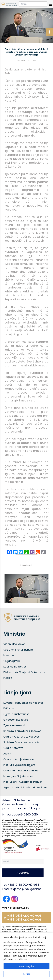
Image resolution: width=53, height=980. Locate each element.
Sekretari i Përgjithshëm (18, 650)
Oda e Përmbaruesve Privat (21, 771)
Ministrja (9, 655)
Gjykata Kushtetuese (16, 714)
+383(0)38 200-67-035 (23, 885)
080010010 (31, 815)
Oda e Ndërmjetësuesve (19, 759)
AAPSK (7, 754)
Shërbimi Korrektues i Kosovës (22, 731)
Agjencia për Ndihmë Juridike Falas (25, 787)
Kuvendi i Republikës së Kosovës (23, 703)
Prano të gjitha (27, 966)
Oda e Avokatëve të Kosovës (21, 737)
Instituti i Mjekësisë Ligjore (19, 765)
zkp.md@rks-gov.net (26, 889)
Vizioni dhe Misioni (15, 644)
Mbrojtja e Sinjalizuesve (18, 776)
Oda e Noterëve (13, 748)
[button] (49, 32)
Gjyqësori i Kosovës (16, 720)
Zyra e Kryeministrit (15, 725)
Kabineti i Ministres (15, 667)
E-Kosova (9, 708)
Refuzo (27, 974)
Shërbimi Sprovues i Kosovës (21, 742)
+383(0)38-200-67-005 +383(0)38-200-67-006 (24, 918)
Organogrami (12, 661)
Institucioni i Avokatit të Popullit (23, 782)
